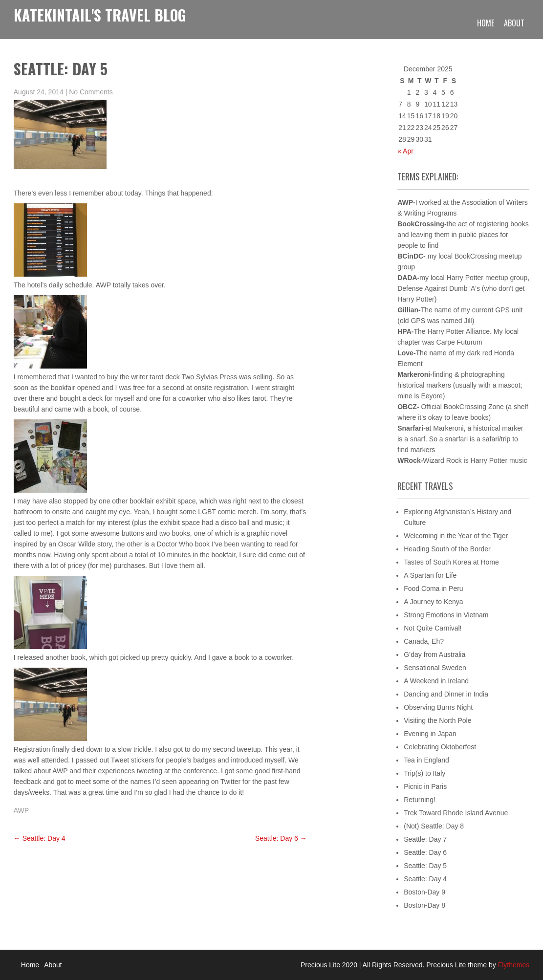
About (514, 23)
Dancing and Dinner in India (446, 694)
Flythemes (513, 965)
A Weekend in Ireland (436, 681)
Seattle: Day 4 (40, 838)
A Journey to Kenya (433, 602)
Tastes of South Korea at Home (451, 562)
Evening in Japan (430, 734)
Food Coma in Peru (433, 588)
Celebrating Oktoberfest (440, 747)
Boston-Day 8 (424, 905)
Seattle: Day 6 (281, 838)
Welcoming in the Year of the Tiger (456, 536)
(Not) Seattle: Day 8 (434, 826)
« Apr (405, 151)
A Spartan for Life (430, 575)
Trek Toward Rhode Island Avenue (456, 813)
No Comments (91, 92)
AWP (21, 810)
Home (486, 23)
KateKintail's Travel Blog (100, 15)
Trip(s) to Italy (424, 773)
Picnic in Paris (425, 786)
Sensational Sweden (435, 668)
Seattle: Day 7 (425, 839)
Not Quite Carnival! (433, 628)
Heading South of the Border (447, 549)
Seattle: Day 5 (425, 866)
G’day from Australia (434, 654)
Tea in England (426, 760)
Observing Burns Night (438, 707)
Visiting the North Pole (437, 720)
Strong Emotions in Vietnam (446, 615)
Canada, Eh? (424, 641)
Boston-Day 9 (424, 892)
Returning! (420, 800)
